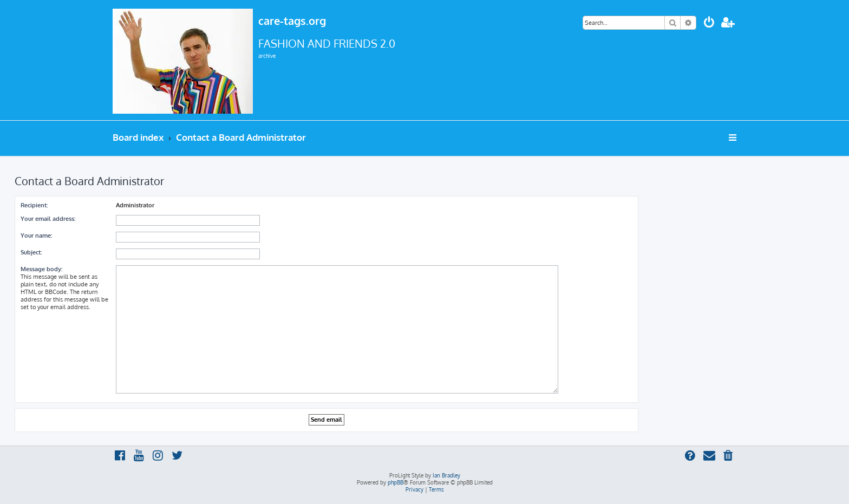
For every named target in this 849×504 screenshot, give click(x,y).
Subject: (31, 252)
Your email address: (48, 219)
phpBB (396, 482)
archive (267, 56)
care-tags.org (292, 21)
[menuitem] (709, 24)
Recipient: (34, 205)
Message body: (41, 269)
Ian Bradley (446, 475)
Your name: (36, 235)
